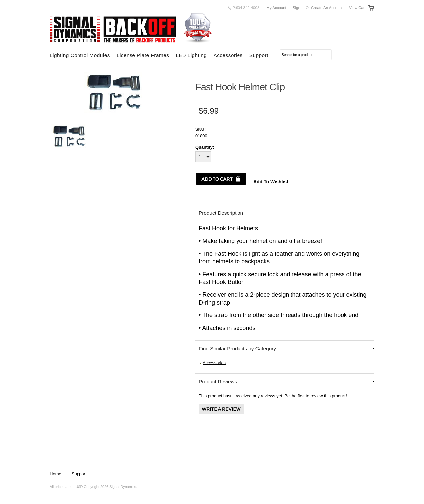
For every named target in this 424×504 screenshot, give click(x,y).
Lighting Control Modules (80, 55)
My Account (276, 8)
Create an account (327, 8)
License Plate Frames (143, 55)
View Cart (357, 8)
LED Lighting (191, 55)
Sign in (299, 8)
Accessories (228, 55)
